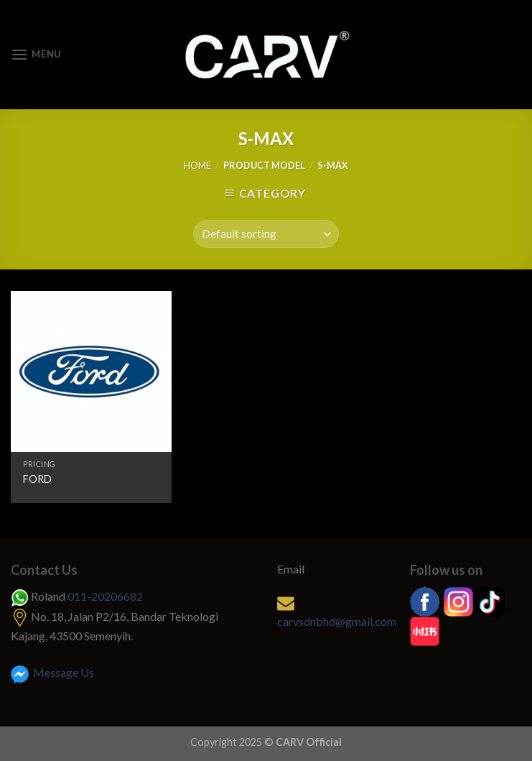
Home (197, 165)
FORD (37, 479)
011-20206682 (105, 596)
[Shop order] (266, 234)
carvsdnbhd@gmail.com (337, 621)
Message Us (52, 672)
